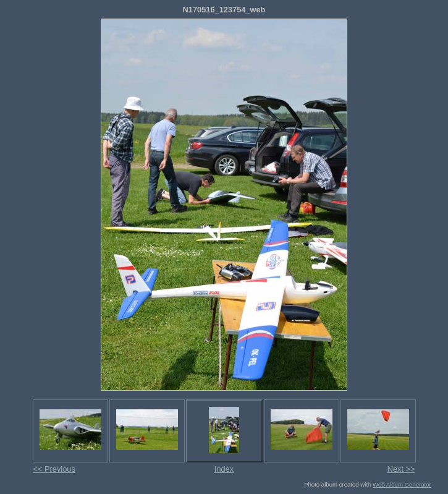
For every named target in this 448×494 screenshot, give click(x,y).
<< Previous (54, 469)
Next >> (401, 469)
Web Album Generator (402, 484)
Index (224, 469)
